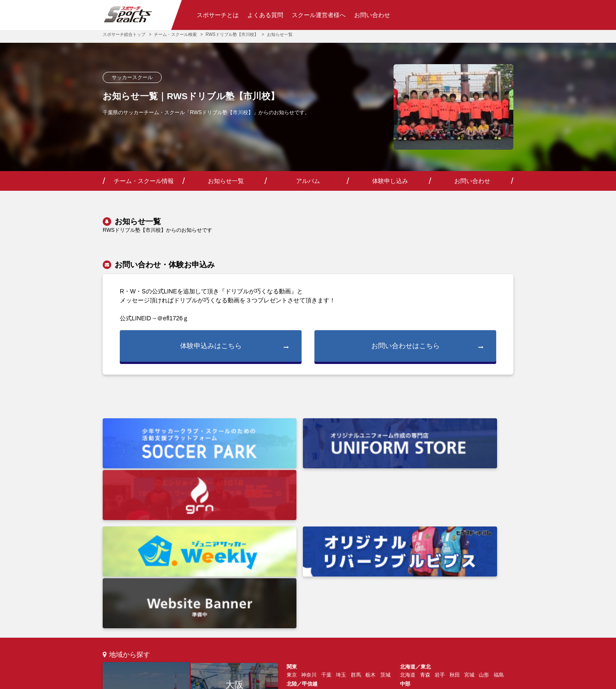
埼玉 (341, 538)
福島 (499, 538)
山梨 (365, 555)
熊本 (464, 589)
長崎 (435, 589)
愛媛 (292, 589)
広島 (405, 572)
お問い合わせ (372, 15)
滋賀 (336, 572)
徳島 (336, 589)
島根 (435, 572)
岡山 (464, 572)
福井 (336, 555)
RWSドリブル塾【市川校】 (232, 34)
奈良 (351, 572)
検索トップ (115, 627)
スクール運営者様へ (319, 15)
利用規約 (253, 678)
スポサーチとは (218, 15)
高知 (321, 589)
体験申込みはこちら (234, 347)
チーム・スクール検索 (175, 34)
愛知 (405, 555)
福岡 (234, 590)
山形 (484, 538)
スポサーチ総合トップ (124, 34)
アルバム (308, 181)
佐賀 (420, 589)
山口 (420, 572)
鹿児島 (496, 589)
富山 (321, 555)
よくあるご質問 (205, 627)
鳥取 (450, 572)
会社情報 (216, 678)
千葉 (326, 538)
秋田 (455, 538)
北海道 (408, 538)
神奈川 (309, 538)
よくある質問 (265, 15)
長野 (351, 555)
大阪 (234, 546)
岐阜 (420, 555)
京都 (321, 572)
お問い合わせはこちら (427, 347)
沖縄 (405, 599)
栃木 (370, 538)
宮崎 (479, 589)
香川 (306, 589)
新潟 (292, 555)
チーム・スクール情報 (144, 181)
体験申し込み (390, 181)
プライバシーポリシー (308, 678)
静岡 (450, 555)
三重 (435, 555)
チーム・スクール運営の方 (266, 627)
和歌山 (368, 572)
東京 (146, 568)
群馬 (356, 538)
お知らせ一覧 (226, 181)
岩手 (440, 538)
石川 (306, 555)
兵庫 (306, 572)
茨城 (385, 538)
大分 (450, 589)
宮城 (469, 538)
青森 (425, 538)
